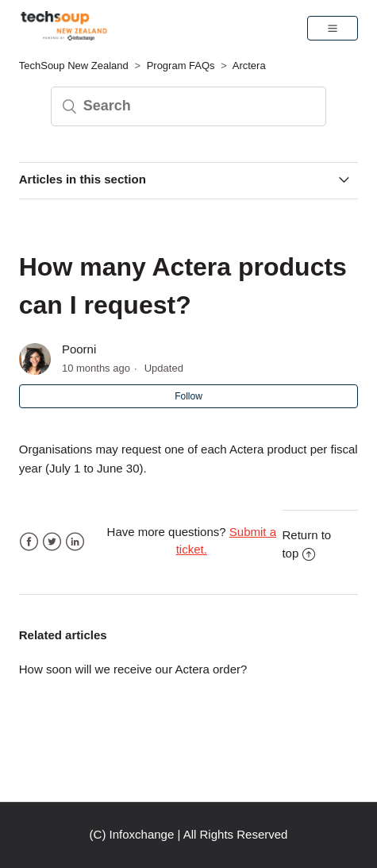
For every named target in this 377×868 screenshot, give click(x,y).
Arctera (249, 66)
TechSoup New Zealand (74, 66)
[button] (333, 28)
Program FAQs (181, 66)
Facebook (29, 542)
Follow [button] (188, 396)
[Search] (189, 106)
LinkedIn (75, 542)
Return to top (306, 544)
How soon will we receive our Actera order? (133, 669)
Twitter (52, 542)
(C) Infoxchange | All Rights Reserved (189, 834)
